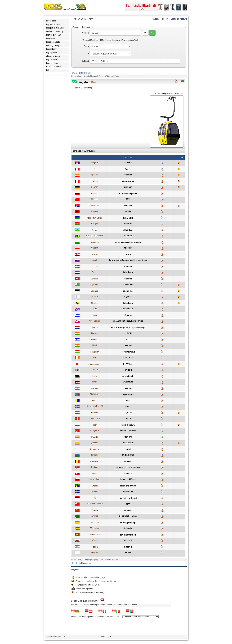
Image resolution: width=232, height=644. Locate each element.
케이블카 (128, 370)
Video (117, 76)
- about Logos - (106, 637)
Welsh (95, 540)
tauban (128, 406)
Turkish (95, 510)
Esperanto (95, 284)
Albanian (95, 211)
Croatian (95, 254)
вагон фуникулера (128, 194)
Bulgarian (95, 242)
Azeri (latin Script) (95, 218)
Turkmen (95, 516)
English (95, 163)
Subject (85, 61)
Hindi (95, 345)
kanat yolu (128, 218)
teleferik (128, 510)
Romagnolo (95, 449)
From (86, 46)
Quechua (95, 443)
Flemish (94, 303)
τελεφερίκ (128, 315)
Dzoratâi (95, 279)
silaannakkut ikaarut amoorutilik (128, 321)
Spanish (95, 175)
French (95, 181)
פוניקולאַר (128, 547)
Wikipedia (109, 76)
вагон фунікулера (128, 523)
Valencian (94, 528)
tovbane (128, 267)
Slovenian (95, 479)
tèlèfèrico (128, 279)
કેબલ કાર (128, 333)
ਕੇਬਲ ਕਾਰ (128, 437)
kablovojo (128, 284)
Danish (95, 267)
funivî (128, 449)
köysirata (128, 297)
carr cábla (128, 357)
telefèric (128, 248)
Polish (95, 425)
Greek (95, 315)
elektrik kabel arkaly (128, 516)
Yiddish (95, 547)
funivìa (128, 418)
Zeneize (95, 553)
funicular (133, 431)
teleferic (128, 461)
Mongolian (95, 394)
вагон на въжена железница (128, 242)
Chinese (94, 199)
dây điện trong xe (128, 535)
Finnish (95, 297)
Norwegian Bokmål (95, 406)
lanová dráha (115, 260)
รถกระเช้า (123, 498)
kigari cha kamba (128, 486)
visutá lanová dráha (138, 260)
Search (85, 33)
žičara (128, 254)
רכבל (128, 340)
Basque (95, 224)
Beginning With (117, 40)
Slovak (94, 474)
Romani (95, 455)
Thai (95, 498)
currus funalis (128, 376)
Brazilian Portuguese (95, 236)
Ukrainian (95, 523)
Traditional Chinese (95, 504)
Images (94, 76)
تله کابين (128, 413)
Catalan (95, 248)
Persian (95, 413)
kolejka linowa (128, 425)
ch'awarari (128, 443)
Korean (95, 370)
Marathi (94, 388)
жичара (119, 467)
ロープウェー (128, 364)
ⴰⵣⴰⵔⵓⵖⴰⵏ (128, 230)
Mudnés (95, 401)
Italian (94, 169)
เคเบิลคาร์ (133, 498)
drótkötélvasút (128, 352)
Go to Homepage (83, 73)
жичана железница (132, 467)
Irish (95, 357)
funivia (128, 169)
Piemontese (95, 418)
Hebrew (95, 340)
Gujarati (94, 333)
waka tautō (128, 382)
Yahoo (101, 76)
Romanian (95, 461)
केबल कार (128, 346)
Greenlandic (95, 321)
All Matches (103, 40)
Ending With (132, 40)
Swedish (95, 491)
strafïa (128, 553)
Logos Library (77, 76)
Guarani (95, 328)
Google (87, 76)
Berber (94, 230)
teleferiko (128, 224)
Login (166, 19)
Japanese (94, 364)
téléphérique (128, 181)
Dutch (95, 272)
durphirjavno (128, 455)
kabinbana (128, 491)
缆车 (128, 199)
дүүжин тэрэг (128, 394)
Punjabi (94, 437)
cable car (128, 163)
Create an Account (179, 19)
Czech (94, 260)
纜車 (128, 504)
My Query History (85, 19)
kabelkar (128, 206)
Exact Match (89, 40)
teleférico (128, 175)
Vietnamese (95, 535)
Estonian (95, 291)
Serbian (95, 467)
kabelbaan (128, 272)
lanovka (126, 260)
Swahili (94, 486)
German (95, 187)
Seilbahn (128, 187)
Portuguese (95, 431)
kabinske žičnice (128, 479)
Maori (94, 382)
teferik (128, 211)
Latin (94, 376)
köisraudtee (128, 291)
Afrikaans (94, 206)
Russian (95, 194)
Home (74, 19)
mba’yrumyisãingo (137, 328)
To (88, 54)
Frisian (94, 309)
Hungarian (95, 352)
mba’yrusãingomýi (120, 328)
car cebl (128, 540)
